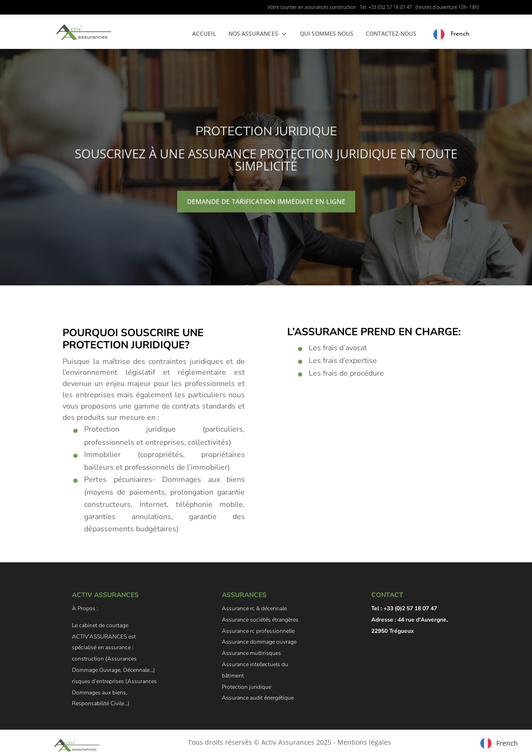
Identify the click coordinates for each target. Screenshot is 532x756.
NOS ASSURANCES (253, 34)
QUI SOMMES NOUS (327, 34)
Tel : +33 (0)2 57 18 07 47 (404, 608)
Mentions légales (364, 742)
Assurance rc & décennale (254, 608)
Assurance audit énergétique (258, 698)
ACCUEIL (204, 34)
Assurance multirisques (251, 653)
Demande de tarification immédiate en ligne (266, 210)
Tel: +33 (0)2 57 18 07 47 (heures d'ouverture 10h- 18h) (419, 7)
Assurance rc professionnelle (258, 631)
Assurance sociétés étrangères (260, 620)
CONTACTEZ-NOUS (391, 34)
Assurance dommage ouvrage (259, 642)
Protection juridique (246, 687)
